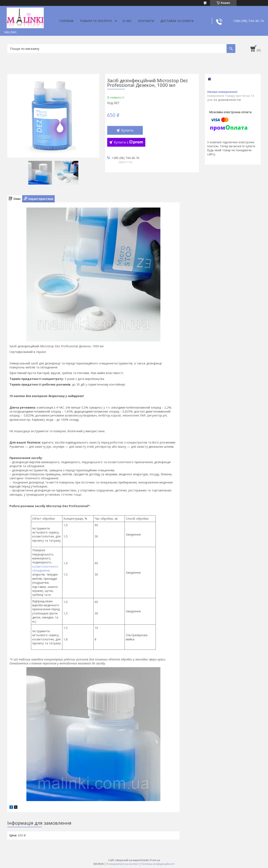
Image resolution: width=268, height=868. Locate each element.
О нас (127, 21)
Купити (127, 130)
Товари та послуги (96, 21)
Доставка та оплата (177, 21)
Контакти (146, 21)
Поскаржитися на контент (122, 864)
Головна (66, 21)
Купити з (128, 142)
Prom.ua (155, 860)
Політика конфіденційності (158, 864)
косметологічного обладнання (45, 568)
